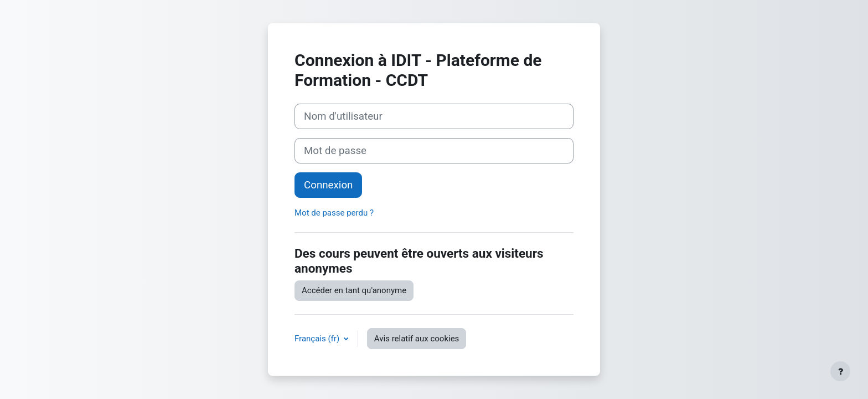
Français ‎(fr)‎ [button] (318, 339)
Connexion (328, 185)
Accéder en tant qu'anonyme (354, 290)
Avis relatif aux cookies (417, 339)
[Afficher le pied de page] (840, 371)
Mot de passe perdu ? (334, 213)
